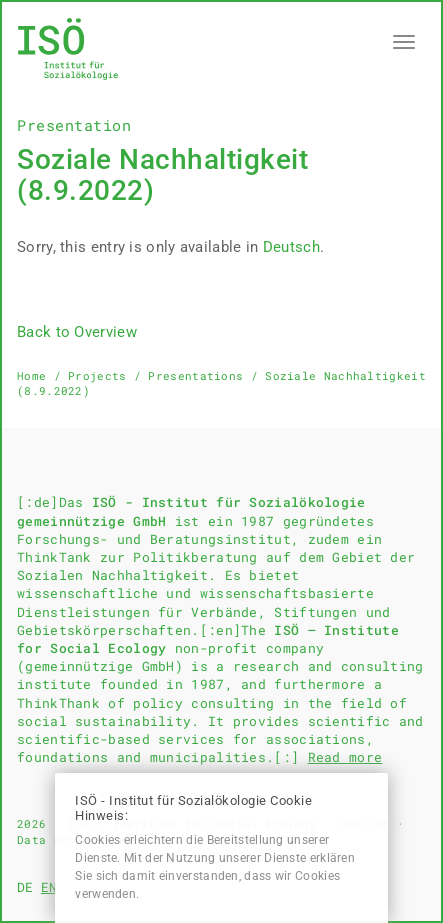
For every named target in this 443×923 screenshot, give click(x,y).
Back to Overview (77, 332)
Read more (345, 757)
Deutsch (291, 247)
